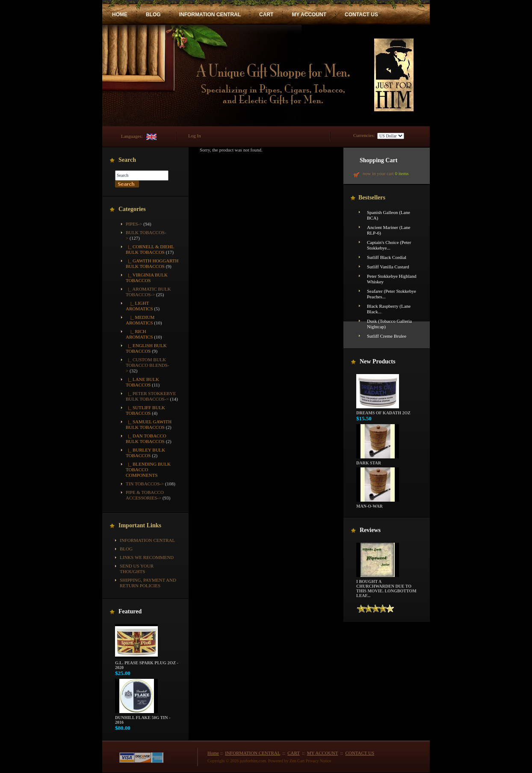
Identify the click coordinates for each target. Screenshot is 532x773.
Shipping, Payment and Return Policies (148, 583)
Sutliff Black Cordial (387, 257)
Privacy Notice (319, 761)
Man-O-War (378, 504)
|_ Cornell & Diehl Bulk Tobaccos (150, 249)
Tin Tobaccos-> (145, 484)
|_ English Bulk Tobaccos (146, 348)
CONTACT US (361, 15)
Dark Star (378, 461)
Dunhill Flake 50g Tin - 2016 (143, 718)
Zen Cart (297, 761)
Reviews (370, 530)
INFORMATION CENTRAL (210, 15)
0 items (402, 173)
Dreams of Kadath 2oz (383, 411)
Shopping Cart (378, 160)
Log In (195, 136)
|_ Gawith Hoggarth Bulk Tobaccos (152, 263)
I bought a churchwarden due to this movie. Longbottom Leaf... (386, 587)
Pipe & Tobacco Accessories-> (145, 495)
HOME (120, 15)
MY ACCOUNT (309, 15)
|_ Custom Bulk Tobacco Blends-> (148, 365)
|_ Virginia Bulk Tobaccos (147, 278)
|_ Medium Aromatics (140, 320)
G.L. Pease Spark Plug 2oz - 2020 (147, 663)
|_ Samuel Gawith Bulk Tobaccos (149, 424)
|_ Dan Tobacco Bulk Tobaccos (146, 439)
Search (127, 160)
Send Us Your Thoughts (137, 569)
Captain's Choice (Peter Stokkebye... (389, 245)
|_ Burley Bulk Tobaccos (145, 453)
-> (148, 292)
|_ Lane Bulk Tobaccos (142, 382)
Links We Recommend (147, 557)
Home (213, 753)
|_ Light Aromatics (139, 306)
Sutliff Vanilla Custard (388, 267)
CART (266, 15)
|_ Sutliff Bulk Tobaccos (145, 410)
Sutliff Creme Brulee (387, 336)
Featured (130, 611)
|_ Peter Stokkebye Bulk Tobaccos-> (151, 396)
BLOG (153, 15)
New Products (377, 361)
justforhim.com (253, 761)
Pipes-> (134, 224)
